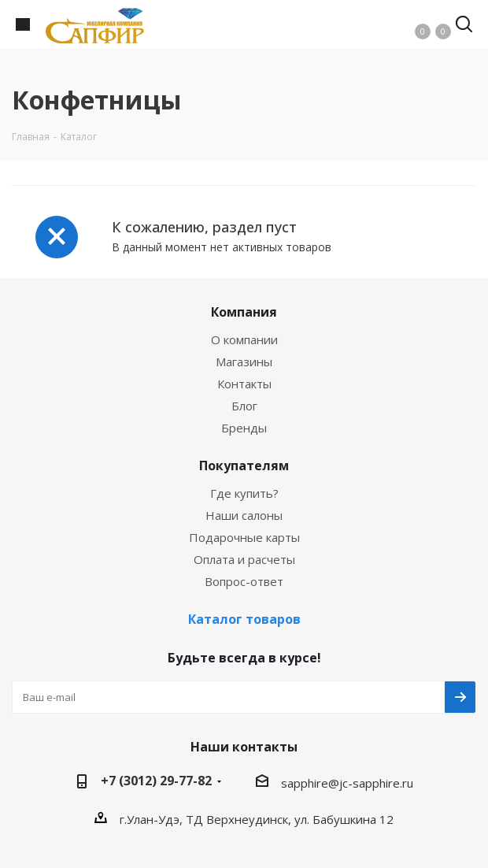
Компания (244, 312)
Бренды (244, 428)
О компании (244, 339)
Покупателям (244, 466)
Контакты (244, 384)
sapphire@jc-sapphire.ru (347, 783)
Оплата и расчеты (244, 559)
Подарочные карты (244, 537)
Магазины (244, 362)
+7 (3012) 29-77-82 (156, 781)
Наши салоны (244, 515)
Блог (244, 406)
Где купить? (244, 493)
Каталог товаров (244, 619)
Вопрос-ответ (244, 581)
